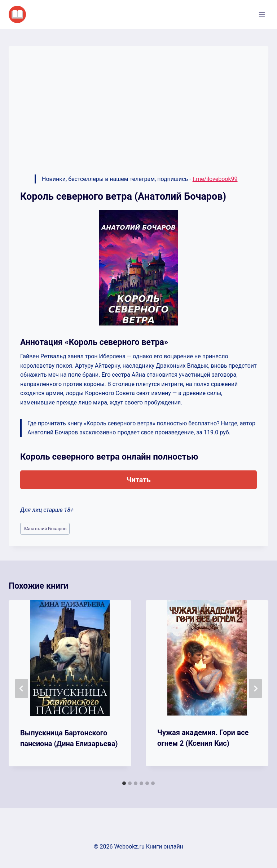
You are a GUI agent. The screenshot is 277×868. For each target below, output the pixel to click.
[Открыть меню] (262, 14)
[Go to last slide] (22, 688)
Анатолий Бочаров (45, 529)
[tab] (124, 783)
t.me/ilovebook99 (215, 179)
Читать (138, 480)
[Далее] (255, 688)
